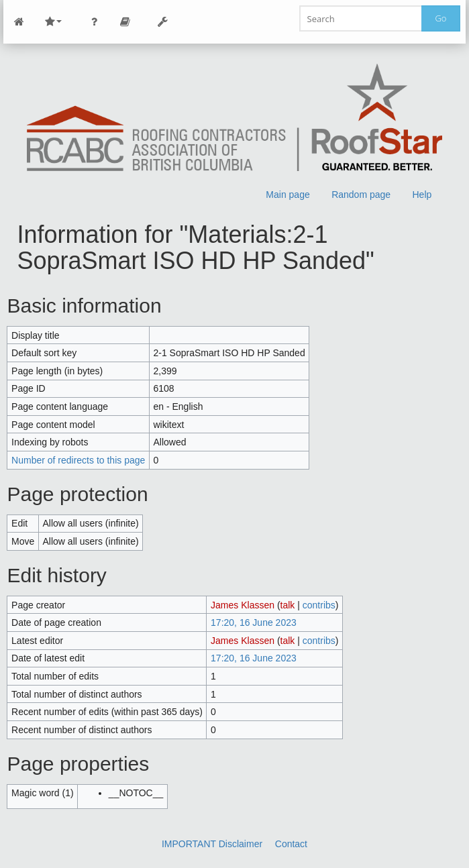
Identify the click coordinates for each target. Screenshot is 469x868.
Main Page (19, 22)
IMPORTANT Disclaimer (212, 844)
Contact (291, 844)
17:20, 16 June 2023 (254, 622)
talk (288, 605)
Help (422, 195)
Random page (362, 195)
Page (125, 22)
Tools (162, 22)
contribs (319, 605)
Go (440, 18)
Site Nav (53, 22)
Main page (288, 195)
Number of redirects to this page (78, 460)
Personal (94, 22)
